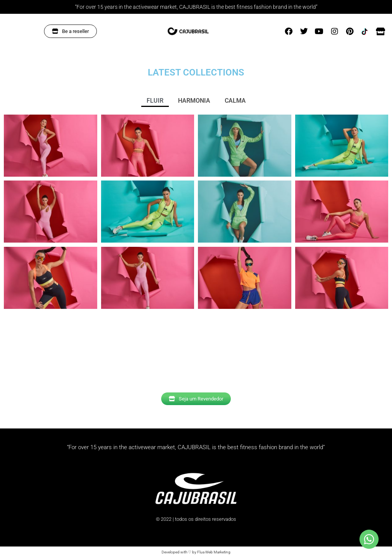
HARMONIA (194, 101)
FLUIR (155, 101)
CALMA (235, 101)
